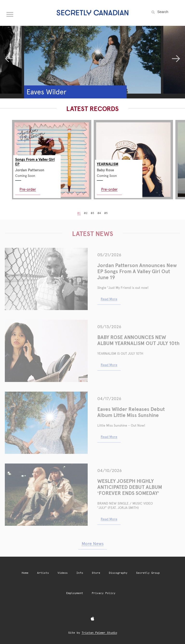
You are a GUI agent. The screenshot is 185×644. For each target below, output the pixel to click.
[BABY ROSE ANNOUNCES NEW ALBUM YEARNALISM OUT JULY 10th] (46, 351)
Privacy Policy (104, 593)
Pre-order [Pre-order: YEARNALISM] (109, 189)
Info (80, 573)
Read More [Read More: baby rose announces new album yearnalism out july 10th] (109, 365)
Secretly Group (148, 573)
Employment (75, 593)
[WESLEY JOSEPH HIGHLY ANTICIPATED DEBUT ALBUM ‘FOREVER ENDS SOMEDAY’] (46, 495)
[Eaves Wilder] (92, 55)
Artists (43, 573)
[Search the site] (168, 12)
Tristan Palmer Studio (99, 633)
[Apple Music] (92, 619)
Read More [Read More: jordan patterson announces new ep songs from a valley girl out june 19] (109, 299)
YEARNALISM (108, 164)
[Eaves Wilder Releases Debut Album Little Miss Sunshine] (46, 423)
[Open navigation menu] (10, 13)
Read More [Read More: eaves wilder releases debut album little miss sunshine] (109, 437)
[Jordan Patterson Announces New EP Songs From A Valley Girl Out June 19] (46, 279)
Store (96, 573)
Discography (118, 573)
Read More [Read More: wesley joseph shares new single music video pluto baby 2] (109, 519)
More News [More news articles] (93, 544)
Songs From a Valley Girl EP (35, 162)
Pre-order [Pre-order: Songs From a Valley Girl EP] (28, 189)
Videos (63, 573)
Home (25, 573)
